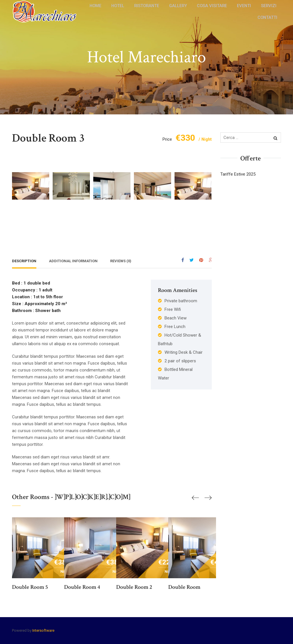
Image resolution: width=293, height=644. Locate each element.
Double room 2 (134, 587)
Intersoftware (43, 630)
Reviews (121, 261)
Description (24, 261)
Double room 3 (48, 138)
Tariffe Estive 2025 (238, 174)
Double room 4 (82, 587)
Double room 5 (30, 587)
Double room (184, 587)
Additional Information (73, 261)
